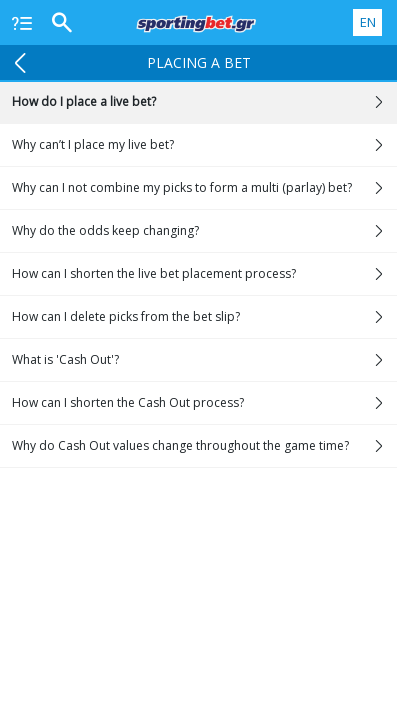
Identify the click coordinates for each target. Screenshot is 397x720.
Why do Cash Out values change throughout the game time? (204, 446)
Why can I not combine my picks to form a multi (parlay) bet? (204, 188)
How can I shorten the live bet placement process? (204, 274)
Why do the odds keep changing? (204, 231)
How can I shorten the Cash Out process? (204, 403)
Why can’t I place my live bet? (204, 145)
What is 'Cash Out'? (204, 360)
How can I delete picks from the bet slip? (204, 317)
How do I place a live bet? (204, 102)
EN (368, 22)
